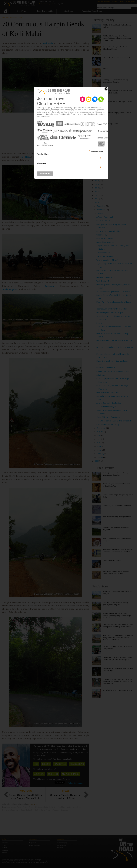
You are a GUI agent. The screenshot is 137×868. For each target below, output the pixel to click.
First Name (69, 163)
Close (106, 89)
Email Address (69, 154)
